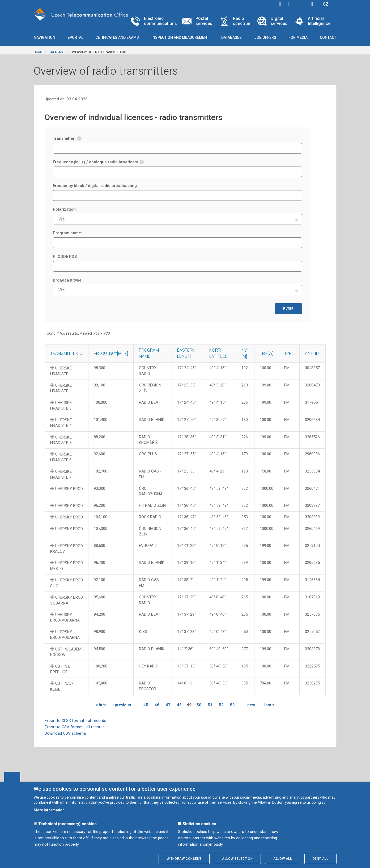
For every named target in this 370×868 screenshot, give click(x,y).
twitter (290, 4)
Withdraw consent (184, 859)
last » (269, 705)
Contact (328, 37)
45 (146, 705)
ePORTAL (75, 37)
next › (253, 705)
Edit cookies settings (12, 777)
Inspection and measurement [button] (180, 37)
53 (232, 705)
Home (38, 52)
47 (168, 705)
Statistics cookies (199, 824)
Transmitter (64, 353)
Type (289, 353)
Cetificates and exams (117, 37)
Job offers (265, 37)
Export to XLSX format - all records (75, 721)
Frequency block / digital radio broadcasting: (95, 186)
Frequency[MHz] (111, 353)
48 (179, 705)
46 (157, 705)
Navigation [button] (44, 37)
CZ (326, 4)
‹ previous (122, 705)
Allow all (282, 859)
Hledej (312, 4)
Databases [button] (231, 37)
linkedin (299, 4)
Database (57, 52)
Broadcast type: (68, 280)
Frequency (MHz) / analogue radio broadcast (98, 162)
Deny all (320, 859)
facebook (280, 4)
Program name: (67, 233)
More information (49, 810)
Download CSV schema (65, 733)
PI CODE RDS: (65, 257)
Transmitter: (67, 138)
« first (101, 705)
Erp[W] (267, 353)
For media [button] (298, 37)
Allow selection (237, 859)
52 (221, 705)
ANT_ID (312, 353)
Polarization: (65, 209)
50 (199, 705)
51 (210, 705)
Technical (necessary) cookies (67, 824)
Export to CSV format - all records (75, 727)
